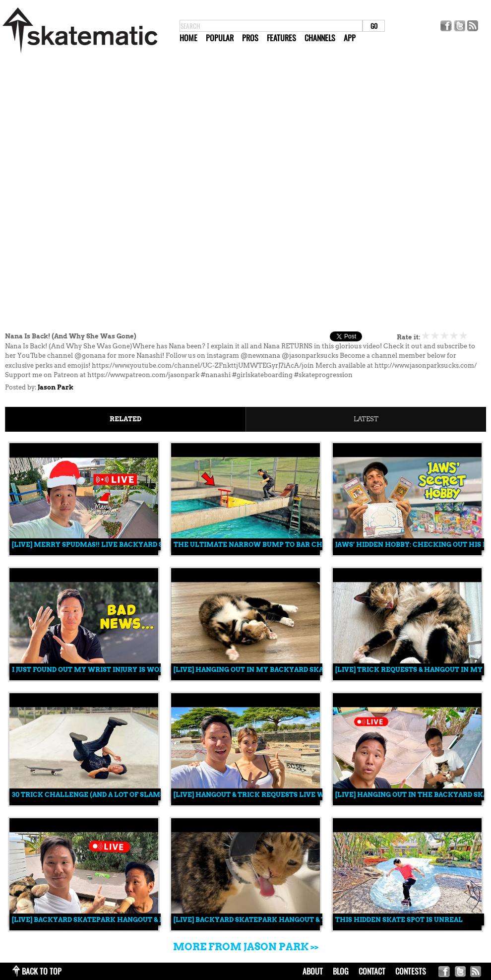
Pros (250, 38)
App (350, 38)
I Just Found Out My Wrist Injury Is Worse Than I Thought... (125, 670)
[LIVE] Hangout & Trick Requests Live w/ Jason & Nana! (276, 795)
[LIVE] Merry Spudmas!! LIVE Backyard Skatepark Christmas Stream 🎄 (149, 545)
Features (281, 38)
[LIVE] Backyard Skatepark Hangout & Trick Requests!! (279, 920)
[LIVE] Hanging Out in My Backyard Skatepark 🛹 (267, 670)
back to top (42, 971)
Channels (320, 38)
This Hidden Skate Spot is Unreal (399, 920)
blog (341, 971)
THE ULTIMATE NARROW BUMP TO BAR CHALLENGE (264, 545)
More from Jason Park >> (246, 947)
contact (372, 971)
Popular (220, 38)
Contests (411, 971)
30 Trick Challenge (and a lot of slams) (89, 795)
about (313, 971)
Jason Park (56, 387)
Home (188, 38)
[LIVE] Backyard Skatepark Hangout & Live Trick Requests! (125, 920)
